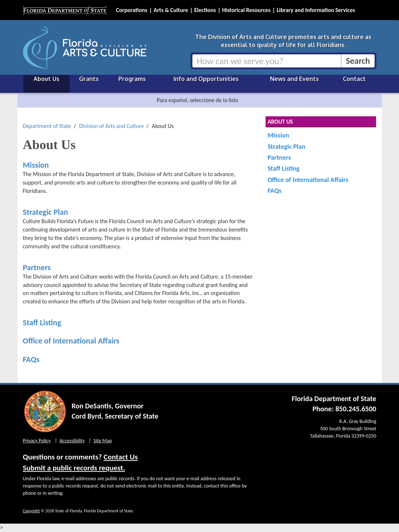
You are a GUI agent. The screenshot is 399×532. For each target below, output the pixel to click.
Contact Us (121, 457)
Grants (89, 79)
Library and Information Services (316, 10)
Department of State (47, 126)
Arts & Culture (171, 10)
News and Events (294, 79)
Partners (37, 267)
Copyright (32, 511)
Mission (36, 165)
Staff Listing (42, 323)
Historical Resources (246, 10)
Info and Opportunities (206, 79)
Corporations (132, 10)
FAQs (31, 359)
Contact (354, 79)
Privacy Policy (37, 441)
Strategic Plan (46, 212)
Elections (205, 10)
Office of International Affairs (71, 341)
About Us (46, 79)
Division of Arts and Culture (112, 126)
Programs (132, 79)
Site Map (103, 441)
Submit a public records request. (74, 468)
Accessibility (72, 441)
